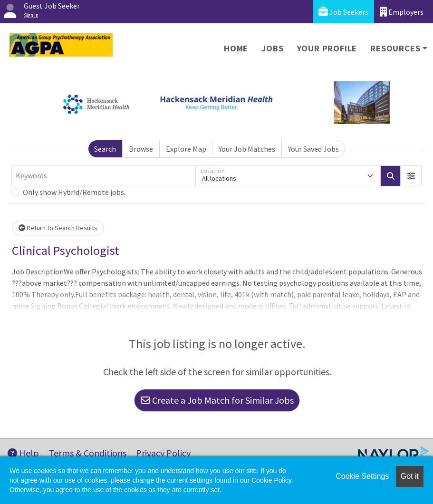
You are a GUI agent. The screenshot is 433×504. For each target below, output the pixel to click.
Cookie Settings (362, 476)
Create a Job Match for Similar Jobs (217, 400)
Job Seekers (343, 12)
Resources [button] (395, 48)
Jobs (272, 48)
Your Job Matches (247, 149)
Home (236, 48)
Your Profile (327, 48)
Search (105, 149)
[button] (411, 176)
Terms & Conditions (87, 453)
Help (23, 453)
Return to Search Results (58, 228)
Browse (141, 149)
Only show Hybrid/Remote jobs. (74, 192)
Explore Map (186, 149)
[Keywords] (104, 176)
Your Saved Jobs (313, 149)
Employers (402, 12)
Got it (410, 476)
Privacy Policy (163, 453)
